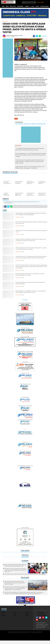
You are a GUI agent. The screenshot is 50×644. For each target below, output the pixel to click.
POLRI (16, 119)
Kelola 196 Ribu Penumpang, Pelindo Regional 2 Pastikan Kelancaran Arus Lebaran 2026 (29, 225)
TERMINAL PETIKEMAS (42, 616)
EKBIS (15, 612)
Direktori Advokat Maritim (41, 631)
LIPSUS (33, 6)
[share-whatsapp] (40, 36)
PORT (14, 616)
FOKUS (27, 612)
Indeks (7, 6)
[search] (29, 2)
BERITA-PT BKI (13, 6)
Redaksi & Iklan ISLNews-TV (42, 623)
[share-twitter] (37, 36)
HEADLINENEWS (20, 6)
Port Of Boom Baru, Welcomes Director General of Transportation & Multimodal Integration (25, 574)
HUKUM (3, 614)
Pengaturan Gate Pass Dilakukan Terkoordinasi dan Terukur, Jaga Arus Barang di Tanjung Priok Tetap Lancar (29, 242)
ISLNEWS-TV (27, 6)
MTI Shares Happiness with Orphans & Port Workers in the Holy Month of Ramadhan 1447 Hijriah (31, 277)
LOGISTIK (37, 6)
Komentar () (44, 36)
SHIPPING (27, 616)
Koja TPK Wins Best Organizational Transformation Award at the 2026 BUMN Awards (31, 285)
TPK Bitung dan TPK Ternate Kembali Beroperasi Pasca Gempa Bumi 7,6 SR (29, 232)
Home (3, 6)
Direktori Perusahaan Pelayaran (40, 629)
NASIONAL (3, 616)
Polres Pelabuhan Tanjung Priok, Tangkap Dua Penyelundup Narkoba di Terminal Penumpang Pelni (31, 124)
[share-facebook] (34, 36)
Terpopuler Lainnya (25, 558)
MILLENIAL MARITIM (44, 6)
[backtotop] (25, 606)
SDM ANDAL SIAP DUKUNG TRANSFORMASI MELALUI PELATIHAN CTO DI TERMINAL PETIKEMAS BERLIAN (31, 216)
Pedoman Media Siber (41, 625)
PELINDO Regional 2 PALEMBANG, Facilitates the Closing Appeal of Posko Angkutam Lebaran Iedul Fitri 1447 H (30, 294)
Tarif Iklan (38, 626)
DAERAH (3, 612)
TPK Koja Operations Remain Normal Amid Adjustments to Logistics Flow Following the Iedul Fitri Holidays (31, 251)
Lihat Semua (25, 300)
